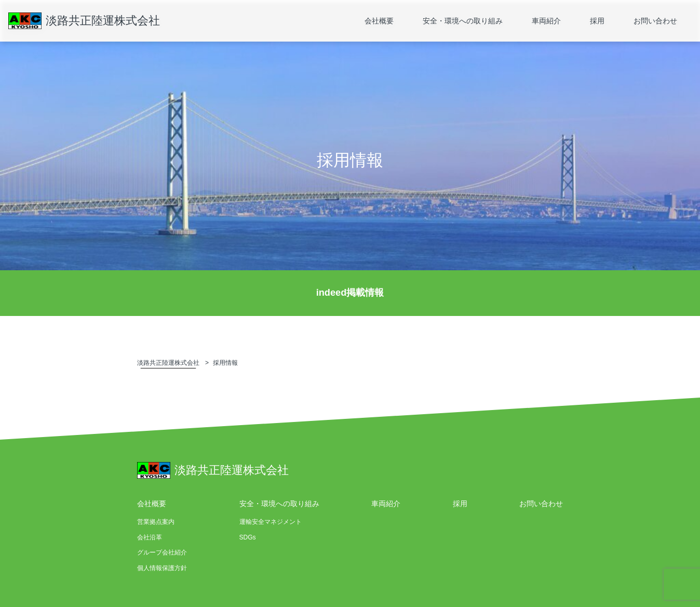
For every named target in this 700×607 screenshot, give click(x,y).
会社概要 (379, 21)
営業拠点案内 (156, 522)
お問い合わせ (655, 21)
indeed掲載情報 (350, 293)
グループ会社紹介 (162, 552)
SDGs (248, 537)
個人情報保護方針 (162, 568)
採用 (597, 21)
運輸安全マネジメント (271, 522)
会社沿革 (150, 537)
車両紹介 (546, 21)
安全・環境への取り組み (463, 21)
